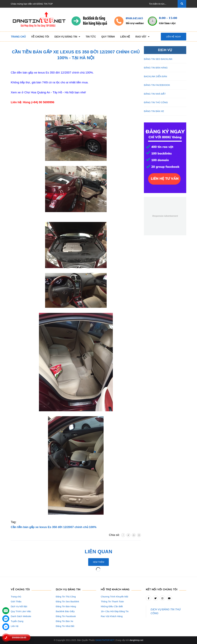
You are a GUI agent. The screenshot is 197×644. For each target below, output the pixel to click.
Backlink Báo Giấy (65, 611)
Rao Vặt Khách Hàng (112, 616)
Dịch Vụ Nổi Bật (19, 606)
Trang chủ (16, 597)
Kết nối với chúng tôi (162, 589)
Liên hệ (15, 626)
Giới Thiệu (16, 601)
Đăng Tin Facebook (66, 616)
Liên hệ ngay (174, 37)
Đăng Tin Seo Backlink (67, 601)
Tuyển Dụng (17, 621)
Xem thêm (98, 562)
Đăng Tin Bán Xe (65, 621)
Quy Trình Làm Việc (21, 611)
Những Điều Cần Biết (112, 606)
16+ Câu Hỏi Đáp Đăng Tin (115, 611)
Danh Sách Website (21, 616)
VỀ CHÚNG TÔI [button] (20, 589)
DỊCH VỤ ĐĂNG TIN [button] (68, 589)
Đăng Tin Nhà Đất (65, 626)
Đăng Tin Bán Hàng (66, 606)
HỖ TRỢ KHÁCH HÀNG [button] (115, 589)
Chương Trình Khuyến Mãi (114, 597)
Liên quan (99, 552)
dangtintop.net (136, 640)
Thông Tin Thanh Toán (112, 601)
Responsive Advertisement (165, 216)
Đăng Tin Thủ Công (66, 597)
